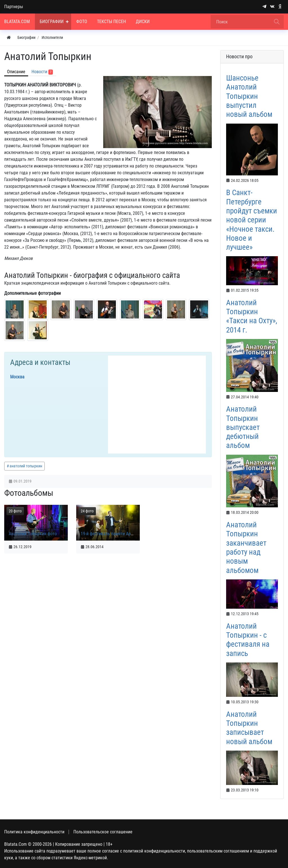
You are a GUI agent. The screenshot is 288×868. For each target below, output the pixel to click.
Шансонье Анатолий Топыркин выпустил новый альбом (249, 96)
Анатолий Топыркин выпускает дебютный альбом (243, 427)
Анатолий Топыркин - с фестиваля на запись (248, 640)
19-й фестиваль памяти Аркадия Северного (122, 534)
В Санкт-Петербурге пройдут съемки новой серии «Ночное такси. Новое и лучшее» (252, 220)
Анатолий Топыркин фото (33, 534)
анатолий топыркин (26, 466)
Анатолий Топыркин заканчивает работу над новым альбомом (246, 548)
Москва (17, 377)
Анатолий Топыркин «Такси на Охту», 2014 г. (252, 316)
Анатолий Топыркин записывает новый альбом (249, 728)
